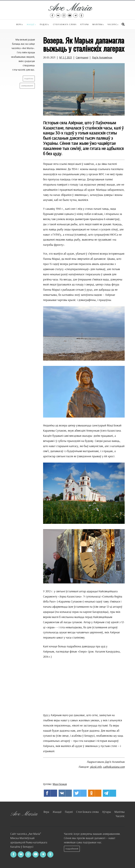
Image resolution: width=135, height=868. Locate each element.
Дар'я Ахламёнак (102, 57)
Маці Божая (60, 784)
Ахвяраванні (27, 86)
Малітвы (98, 24)
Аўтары (84, 24)
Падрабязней (72, 849)
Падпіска (29, 79)
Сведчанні (82, 57)
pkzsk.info (96, 767)
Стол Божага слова (65, 24)
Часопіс (120, 816)
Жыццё (31, 24)
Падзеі (44, 24)
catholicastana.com (114, 767)
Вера (19, 24)
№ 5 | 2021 (66, 57)
